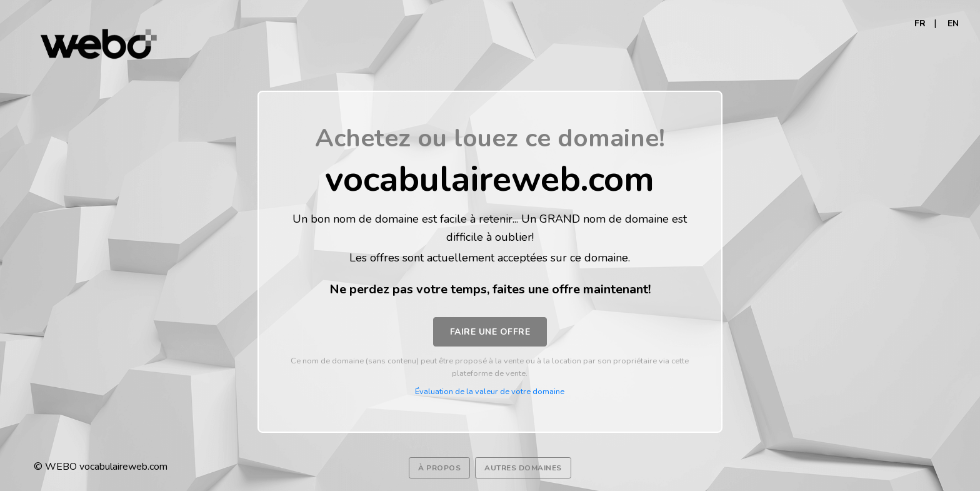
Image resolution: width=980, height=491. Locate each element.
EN (953, 23)
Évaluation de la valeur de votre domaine (490, 392)
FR (920, 23)
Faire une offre (490, 332)
